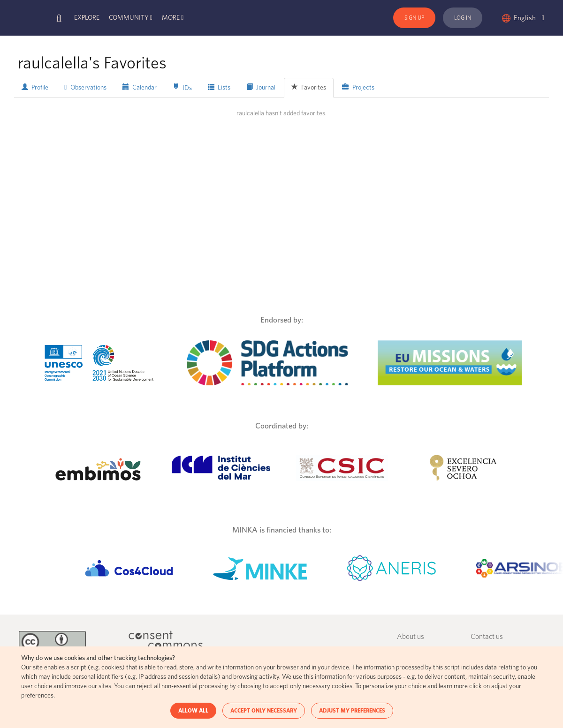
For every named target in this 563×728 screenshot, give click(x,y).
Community (129, 18)
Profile (35, 87)
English (529, 18)
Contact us (487, 637)
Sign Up (414, 18)
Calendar (140, 87)
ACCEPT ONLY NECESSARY (264, 711)
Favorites (309, 87)
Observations (85, 88)
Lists (219, 87)
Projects (358, 87)
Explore (87, 18)
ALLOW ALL (193, 711)
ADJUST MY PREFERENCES (352, 711)
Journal (261, 87)
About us (411, 637)
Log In (463, 18)
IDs (182, 87)
